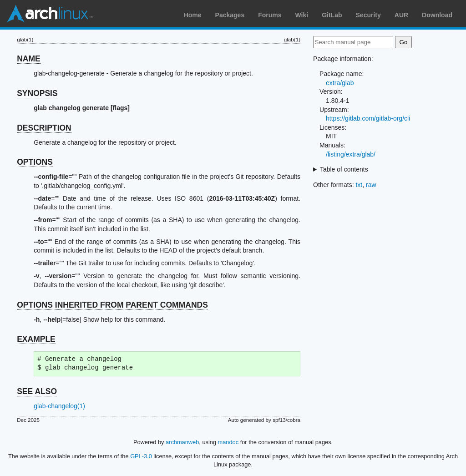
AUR (401, 15)
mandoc (228, 442)
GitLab (332, 15)
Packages (230, 15)
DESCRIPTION (44, 128)
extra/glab (340, 83)
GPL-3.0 (141, 456)
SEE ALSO (37, 391)
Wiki (302, 15)
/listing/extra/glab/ (351, 154)
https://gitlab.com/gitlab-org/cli (368, 118)
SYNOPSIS (37, 93)
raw (371, 185)
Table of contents (344, 169)
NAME (29, 59)
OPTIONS (35, 162)
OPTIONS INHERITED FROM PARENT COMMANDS (112, 305)
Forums (270, 15)
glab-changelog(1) (59, 406)
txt (359, 185)
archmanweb (182, 442)
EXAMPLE (36, 339)
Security (368, 15)
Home (193, 15)
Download (437, 15)
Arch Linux (50, 14)
